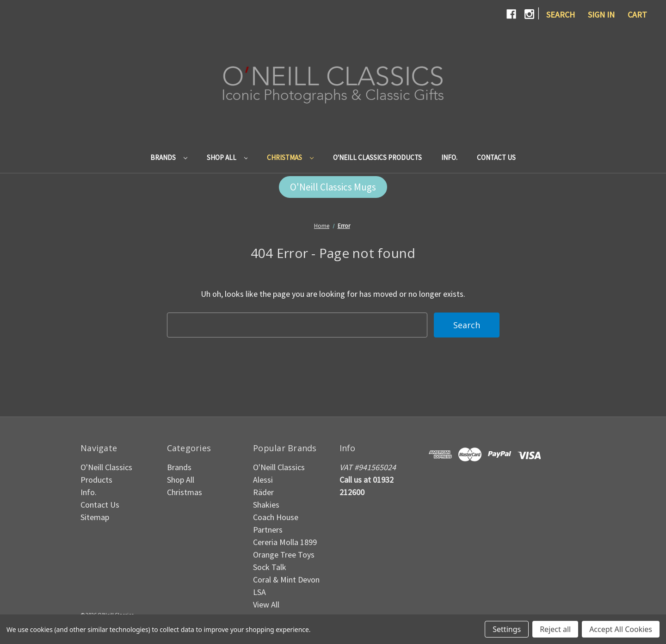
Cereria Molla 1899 (285, 542)
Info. (449, 157)
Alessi (263, 480)
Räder (263, 492)
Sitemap (95, 517)
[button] (333, 187)
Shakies (266, 505)
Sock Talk (270, 567)
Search (561, 15)
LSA (259, 592)
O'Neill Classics (279, 467)
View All (266, 604)
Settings (507, 629)
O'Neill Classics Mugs (333, 187)
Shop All (227, 157)
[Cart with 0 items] (637, 15)
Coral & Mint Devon (286, 580)
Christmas (290, 157)
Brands (169, 157)
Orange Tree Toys (284, 555)
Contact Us (496, 157)
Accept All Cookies (621, 629)
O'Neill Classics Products (377, 157)
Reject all (555, 629)
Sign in (601, 15)
